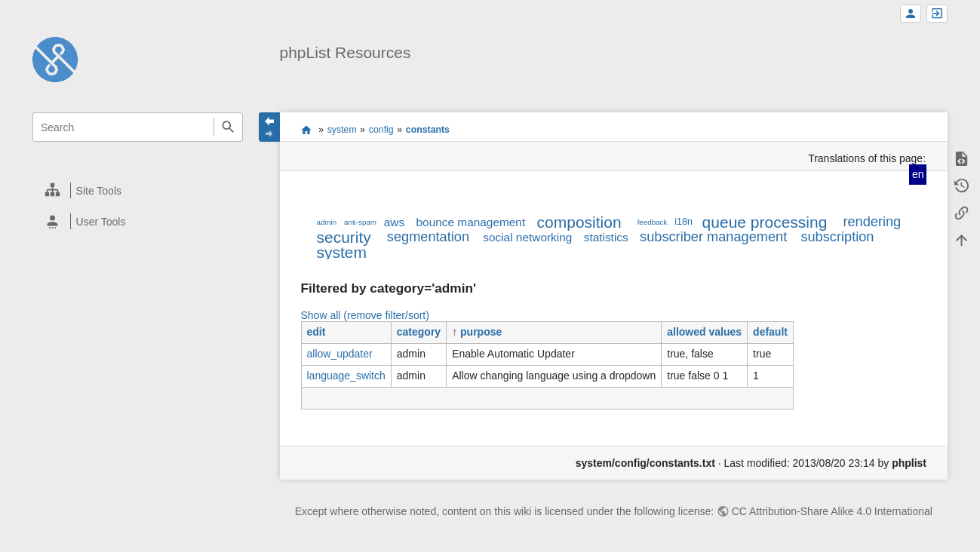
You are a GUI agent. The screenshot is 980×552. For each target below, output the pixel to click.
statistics (606, 237)
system (342, 130)
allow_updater (340, 354)
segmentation (428, 237)
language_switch (346, 376)
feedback (653, 222)
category (419, 332)
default (770, 332)
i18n (684, 222)
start (306, 130)
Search (228, 127)
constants (428, 130)
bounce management (471, 222)
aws (394, 222)
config (381, 130)
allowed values (704, 332)
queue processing (765, 222)
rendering (872, 222)
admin (327, 222)
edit (316, 332)
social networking (527, 237)
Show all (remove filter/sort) (365, 315)
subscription (837, 237)
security (344, 237)
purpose (481, 332)
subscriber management (713, 237)
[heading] (138, 190)
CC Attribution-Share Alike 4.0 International (832, 511)
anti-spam (360, 222)
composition (579, 222)
